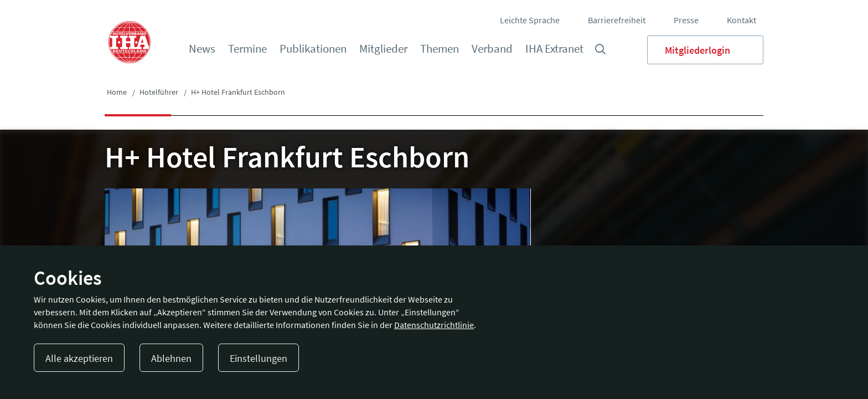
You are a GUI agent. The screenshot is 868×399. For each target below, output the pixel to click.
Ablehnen (171, 358)
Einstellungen (259, 358)
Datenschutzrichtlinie (434, 325)
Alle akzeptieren (79, 358)
